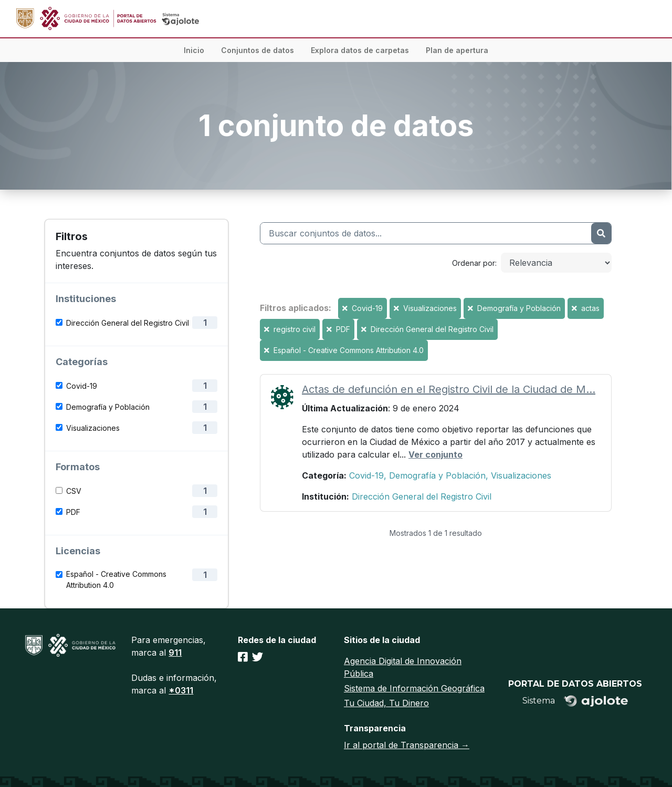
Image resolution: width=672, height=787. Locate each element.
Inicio (194, 50)
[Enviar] (601, 233)
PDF (73, 512)
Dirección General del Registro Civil (128, 323)
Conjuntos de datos (258, 50)
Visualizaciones (93, 428)
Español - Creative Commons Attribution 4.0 (116, 579)
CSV (74, 491)
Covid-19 (82, 386)
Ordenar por (474, 263)
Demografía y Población (108, 407)
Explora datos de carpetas (360, 50)
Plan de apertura (457, 50)
